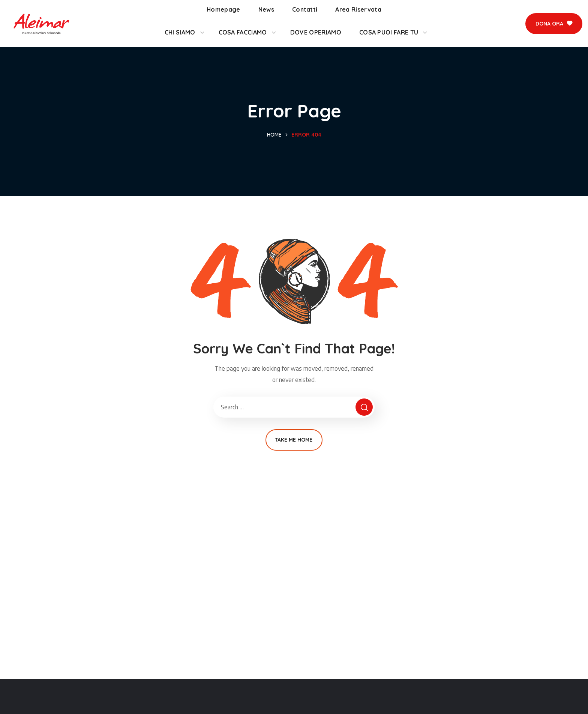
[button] (554, 24)
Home (274, 135)
